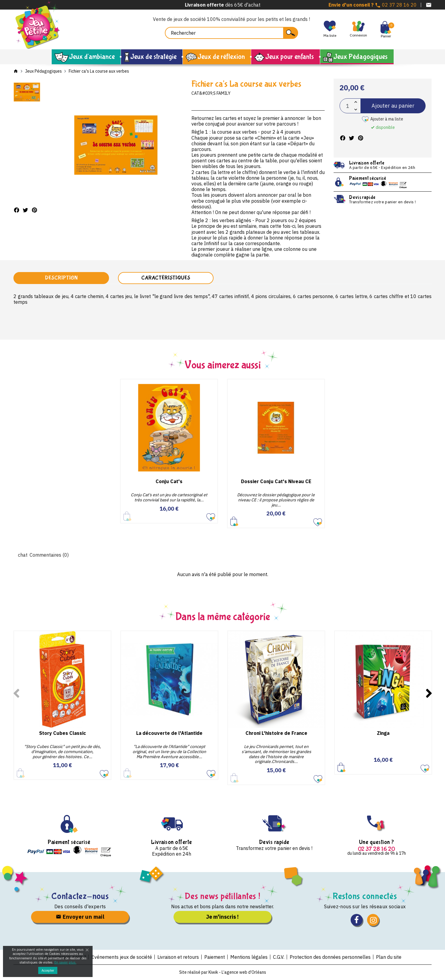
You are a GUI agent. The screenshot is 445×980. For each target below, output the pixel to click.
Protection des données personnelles (330, 957)
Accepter (48, 970)
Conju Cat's (169, 481)
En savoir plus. (65, 962)
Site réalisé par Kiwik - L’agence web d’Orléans (223, 972)
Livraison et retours (178, 957)
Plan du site (389, 957)
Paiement (215, 957)
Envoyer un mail (80, 917)
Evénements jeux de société (122, 957)
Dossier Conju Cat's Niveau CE (276, 481)
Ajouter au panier (393, 106)
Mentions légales (249, 957)
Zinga (383, 733)
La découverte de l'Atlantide (169, 733)
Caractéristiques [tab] (166, 278)
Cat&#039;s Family (211, 93)
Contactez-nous (80, 896)
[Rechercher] (231, 33)
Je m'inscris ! (222, 917)
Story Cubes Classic (63, 733)
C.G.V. (279, 957)
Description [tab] (61, 278)
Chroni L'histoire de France (276, 733)
